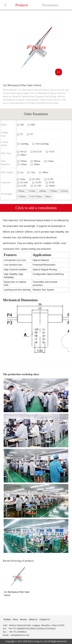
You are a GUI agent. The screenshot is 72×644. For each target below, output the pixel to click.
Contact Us (45, 619)
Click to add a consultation (36, 208)
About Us (33, 619)
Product (7, 619)
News (15, 619)
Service (23, 619)
